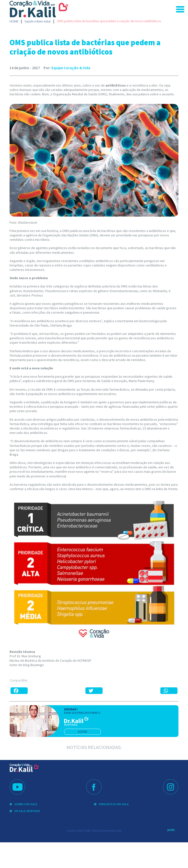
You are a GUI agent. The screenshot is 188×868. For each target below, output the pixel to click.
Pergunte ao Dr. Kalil (114, 804)
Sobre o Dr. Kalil (26, 804)
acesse (82, 731)
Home (14, 21)
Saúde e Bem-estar (38, 21)
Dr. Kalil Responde (27, 811)
